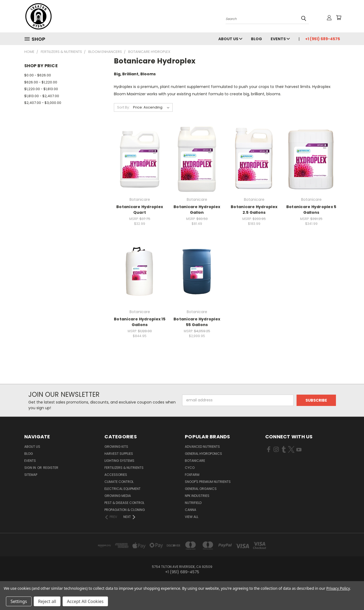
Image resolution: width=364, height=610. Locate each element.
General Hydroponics (203, 454)
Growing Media (118, 496)
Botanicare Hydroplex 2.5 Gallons (254, 210)
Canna (190, 510)
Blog (256, 39)
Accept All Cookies (85, 601)
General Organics (201, 489)
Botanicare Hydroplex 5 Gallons (311, 210)
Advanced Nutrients (202, 447)
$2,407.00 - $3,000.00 (43, 103)
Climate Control (119, 482)
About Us (230, 39)
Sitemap (31, 475)
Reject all (47, 601)
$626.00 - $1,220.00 (41, 82)
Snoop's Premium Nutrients (208, 482)
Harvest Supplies (119, 454)
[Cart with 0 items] (339, 18)
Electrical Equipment (123, 489)
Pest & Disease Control (124, 503)
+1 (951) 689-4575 (323, 39)
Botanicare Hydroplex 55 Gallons (197, 322)
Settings (19, 601)
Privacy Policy (338, 588)
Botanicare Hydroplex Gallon (197, 210)
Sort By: (123, 107)
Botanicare (195, 461)
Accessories (116, 475)
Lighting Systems (119, 461)
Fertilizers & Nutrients (124, 468)
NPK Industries (197, 496)
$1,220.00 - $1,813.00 (41, 89)
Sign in (30, 468)
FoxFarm (192, 475)
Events (280, 39)
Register (51, 468)
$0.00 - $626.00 (38, 75)
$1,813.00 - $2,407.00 (42, 96)
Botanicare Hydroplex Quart (140, 210)
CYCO (190, 468)
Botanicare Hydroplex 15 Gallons (140, 322)
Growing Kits (116, 447)
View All (192, 517)
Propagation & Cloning (125, 510)
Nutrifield (193, 503)
